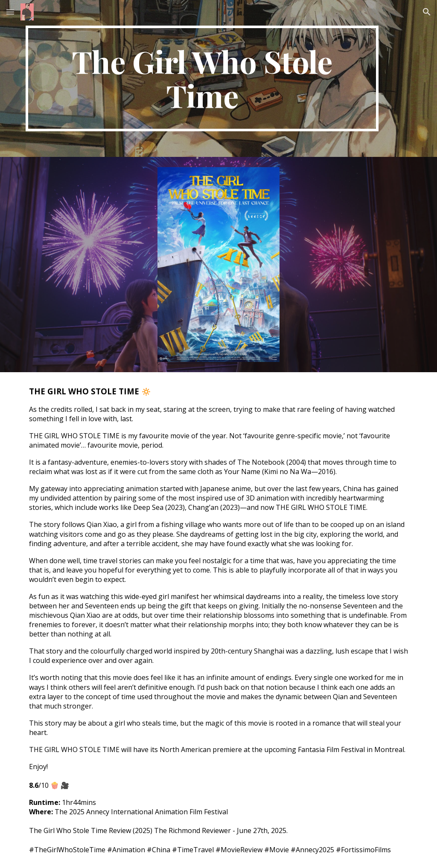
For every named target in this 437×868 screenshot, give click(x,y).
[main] (202, 78)
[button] (10, 12)
